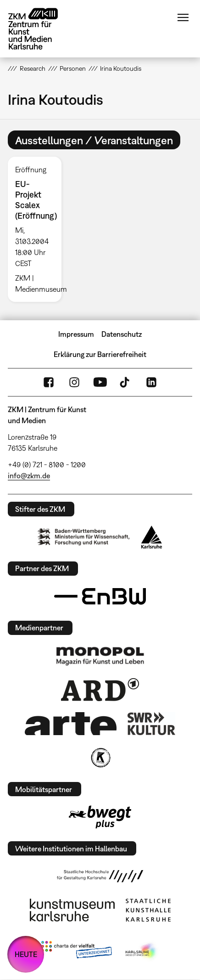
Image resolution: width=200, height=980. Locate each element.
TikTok (126, 382)
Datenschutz (122, 334)
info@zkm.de (29, 476)
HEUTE (26, 954)
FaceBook (49, 382)
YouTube (100, 382)
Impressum (76, 334)
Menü (183, 17)
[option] (38, 229)
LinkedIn (151, 382)
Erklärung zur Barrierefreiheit (100, 354)
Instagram (74, 382)
